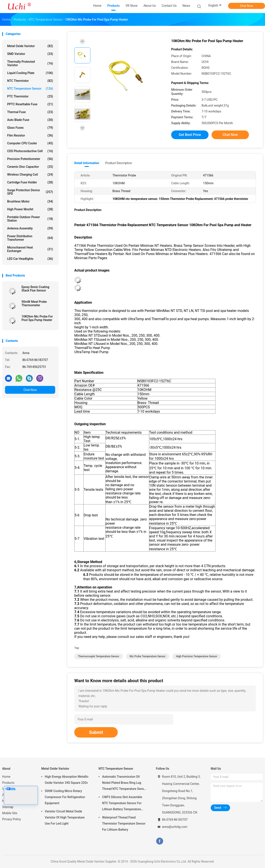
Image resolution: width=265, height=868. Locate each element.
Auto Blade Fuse (30, 120)
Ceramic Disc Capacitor (30, 167)
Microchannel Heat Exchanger (30, 249)
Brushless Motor (30, 201)
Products (8, 783)
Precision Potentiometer (30, 159)
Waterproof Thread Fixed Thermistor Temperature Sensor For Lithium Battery (124, 824)
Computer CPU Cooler (30, 143)
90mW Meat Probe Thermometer (34, 303)
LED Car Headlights (30, 259)
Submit (96, 732)
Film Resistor (30, 135)
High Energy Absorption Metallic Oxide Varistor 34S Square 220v (67, 780)
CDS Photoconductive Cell (30, 151)
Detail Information (87, 163)
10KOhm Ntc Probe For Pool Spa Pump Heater (37, 318)
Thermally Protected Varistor (30, 63)
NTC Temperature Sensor (30, 89)
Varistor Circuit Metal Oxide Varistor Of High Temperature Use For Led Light (65, 817)
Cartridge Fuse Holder (30, 182)
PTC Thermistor (30, 96)
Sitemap (8, 807)
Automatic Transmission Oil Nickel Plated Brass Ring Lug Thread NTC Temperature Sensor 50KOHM (124, 783)
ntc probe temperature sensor (148, 656)
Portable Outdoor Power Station (30, 219)
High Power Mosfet (30, 209)
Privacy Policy (12, 819)
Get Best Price (190, 135)
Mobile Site (10, 813)
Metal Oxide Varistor (30, 46)
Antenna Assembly (30, 228)
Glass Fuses (30, 128)
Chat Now (247, 6)
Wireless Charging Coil (30, 175)
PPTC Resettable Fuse (30, 104)
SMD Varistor (30, 54)
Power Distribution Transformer (30, 238)
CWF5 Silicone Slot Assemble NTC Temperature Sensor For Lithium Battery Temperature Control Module (122, 804)
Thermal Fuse (30, 112)
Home (6, 777)
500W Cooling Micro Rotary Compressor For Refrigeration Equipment (65, 797)
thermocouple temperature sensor (99, 656)
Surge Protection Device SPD (30, 192)
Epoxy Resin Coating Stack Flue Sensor (35, 289)
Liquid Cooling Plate (30, 73)
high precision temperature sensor (197, 656)
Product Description (118, 163)
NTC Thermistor (30, 81)
